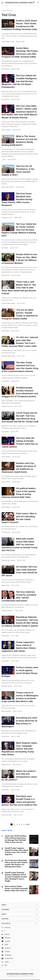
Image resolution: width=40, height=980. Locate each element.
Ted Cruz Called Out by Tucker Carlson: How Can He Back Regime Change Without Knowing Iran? (19, 230)
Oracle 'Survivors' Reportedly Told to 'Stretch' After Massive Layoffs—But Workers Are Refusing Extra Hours (16, 863)
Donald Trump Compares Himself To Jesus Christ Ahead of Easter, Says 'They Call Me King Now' (16, 851)
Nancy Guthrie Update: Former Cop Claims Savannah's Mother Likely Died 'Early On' (17, 888)
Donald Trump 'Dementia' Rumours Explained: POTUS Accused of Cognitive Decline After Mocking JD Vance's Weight (16, 877)
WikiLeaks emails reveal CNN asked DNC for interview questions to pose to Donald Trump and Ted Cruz (20, 545)
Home (3, 10)
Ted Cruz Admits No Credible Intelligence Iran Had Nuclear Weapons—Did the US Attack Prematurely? (19, 81)
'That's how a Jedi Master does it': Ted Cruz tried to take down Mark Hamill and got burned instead (19, 288)
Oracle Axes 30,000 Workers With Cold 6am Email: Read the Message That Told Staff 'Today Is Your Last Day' (16, 839)
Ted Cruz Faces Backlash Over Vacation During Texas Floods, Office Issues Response (17, 199)
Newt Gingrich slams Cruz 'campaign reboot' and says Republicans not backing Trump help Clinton (19, 749)
